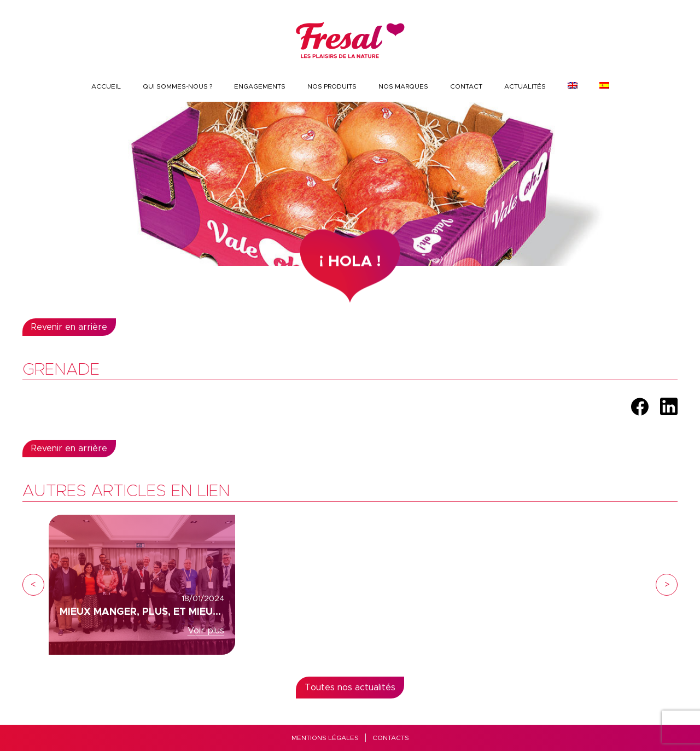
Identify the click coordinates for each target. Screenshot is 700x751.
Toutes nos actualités (350, 688)
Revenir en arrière (69, 327)
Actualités (525, 86)
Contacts (391, 738)
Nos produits (332, 86)
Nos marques (403, 86)
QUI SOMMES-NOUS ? (177, 86)
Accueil (106, 86)
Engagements (260, 86)
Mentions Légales (325, 738)
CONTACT (466, 86)
